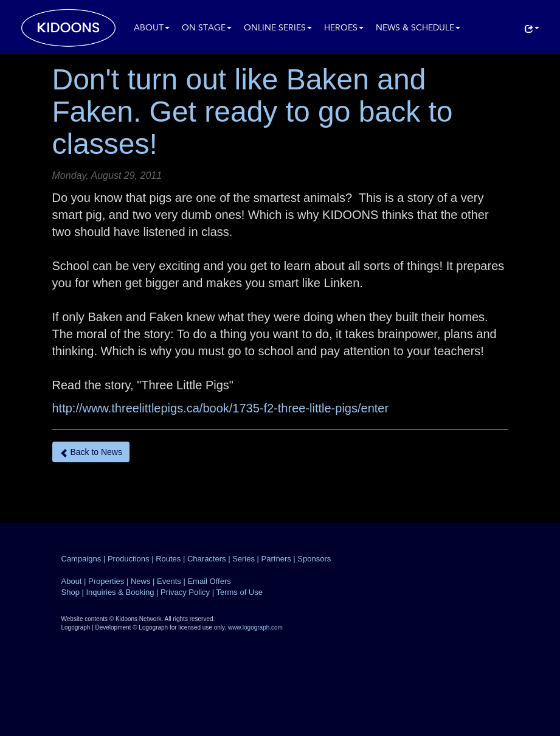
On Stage (207, 28)
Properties (106, 581)
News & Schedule (418, 28)
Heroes (344, 28)
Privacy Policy (185, 592)
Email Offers (209, 581)
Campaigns (81, 559)
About (152, 28)
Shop (71, 592)
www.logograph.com (255, 627)
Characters (207, 559)
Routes (168, 559)
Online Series (278, 28)
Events (169, 581)
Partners (276, 559)
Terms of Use (239, 592)
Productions (129, 559)
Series (244, 559)
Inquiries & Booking (120, 592)
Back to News (91, 452)
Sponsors (314, 559)
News (141, 581)
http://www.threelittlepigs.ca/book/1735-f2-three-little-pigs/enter (221, 408)
